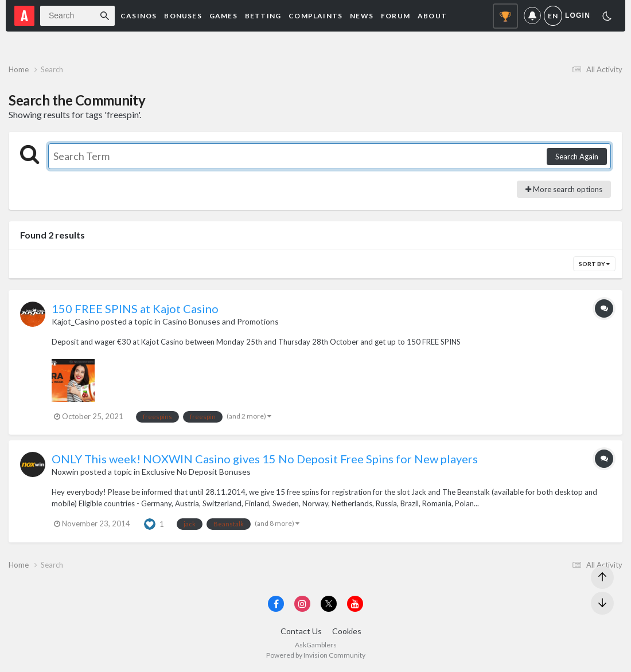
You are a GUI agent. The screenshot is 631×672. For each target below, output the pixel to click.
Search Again (577, 157)
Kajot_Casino (75, 321)
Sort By (594, 264)
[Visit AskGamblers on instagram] (302, 604)
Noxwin (65, 472)
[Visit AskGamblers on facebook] (276, 604)
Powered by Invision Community (316, 655)
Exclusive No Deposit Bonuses (196, 472)
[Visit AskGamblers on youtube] (355, 604)
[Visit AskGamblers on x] (329, 604)
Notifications (532, 16)
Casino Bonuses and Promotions (221, 321)
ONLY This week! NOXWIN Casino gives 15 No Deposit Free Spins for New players (265, 459)
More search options (564, 189)
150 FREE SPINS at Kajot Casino (135, 308)
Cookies (347, 631)
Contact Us (301, 631)
